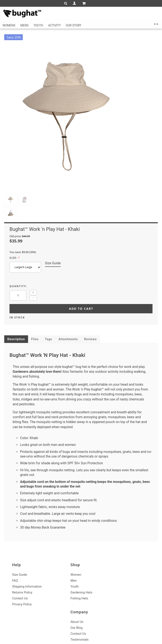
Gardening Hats (73, 566)
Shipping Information (28, 560)
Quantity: (18, 260)
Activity (54, 25)
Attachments (68, 313)
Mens (24, 25)
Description (16, 313)
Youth (38, 25)
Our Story (74, 25)
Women (67, 549)
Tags (49, 313)
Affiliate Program (122, 572)
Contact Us (21, 572)
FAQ (16, 555)
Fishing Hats (70, 572)
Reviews (90, 313)
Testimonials (119, 566)
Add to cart (81, 282)
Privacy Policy (23, 578)
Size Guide (53, 237)
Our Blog (116, 555)
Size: (13, 232)
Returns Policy (23, 566)
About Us (117, 549)
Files (35, 313)
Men (65, 555)
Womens (9, 25)
